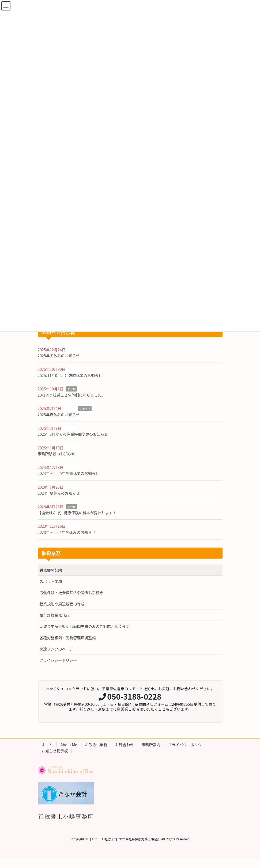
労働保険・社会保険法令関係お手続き (71, 593)
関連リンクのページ (56, 649)
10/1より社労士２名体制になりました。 (72, 395)
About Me (69, 745)
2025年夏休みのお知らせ (59, 415)
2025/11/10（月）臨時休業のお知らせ (70, 375)
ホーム (47, 745)
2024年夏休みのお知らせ (59, 493)
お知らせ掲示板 (55, 751)
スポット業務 (51, 581)
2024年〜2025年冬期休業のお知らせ (69, 473)
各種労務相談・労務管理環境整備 (68, 638)
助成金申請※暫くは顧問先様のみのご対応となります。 (86, 626)
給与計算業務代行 (55, 615)
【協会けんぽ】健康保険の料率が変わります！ (77, 513)
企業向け (85, 409)
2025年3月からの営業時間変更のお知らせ (73, 434)
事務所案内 (151, 745)
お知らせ (75, 350)
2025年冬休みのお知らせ (59, 356)
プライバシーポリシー (58, 660)
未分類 (71, 389)
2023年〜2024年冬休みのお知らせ (67, 532)
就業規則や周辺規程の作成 (62, 604)
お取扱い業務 (96, 745)
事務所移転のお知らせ (56, 454)
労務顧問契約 (51, 570)
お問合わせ (125, 745)
